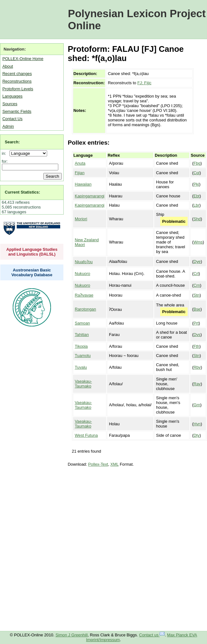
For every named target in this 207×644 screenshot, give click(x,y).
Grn (197, 405)
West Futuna (86, 435)
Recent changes (17, 74)
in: (5, 153)
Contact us (152, 635)
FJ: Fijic (144, 83)
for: (5, 161)
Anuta (80, 163)
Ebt (196, 196)
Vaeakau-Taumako (83, 384)
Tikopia (81, 346)
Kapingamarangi (90, 196)
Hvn (197, 424)
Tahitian (82, 335)
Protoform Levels (18, 89)
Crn (197, 285)
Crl (196, 274)
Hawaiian (83, 184)
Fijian (80, 173)
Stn (196, 295)
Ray (197, 384)
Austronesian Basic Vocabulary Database (32, 272)
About (7, 66)
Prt (196, 323)
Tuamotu (83, 356)
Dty (196, 435)
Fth (196, 346)
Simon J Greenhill (71, 635)
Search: (12, 142)
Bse (197, 309)
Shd (197, 219)
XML (115, 464)
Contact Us (12, 119)
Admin (8, 126)
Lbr (196, 205)
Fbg (197, 163)
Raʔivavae (84, 295)
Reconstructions (17, 81)
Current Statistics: (22, 192)
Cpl (196, 173)
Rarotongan (86, 309)
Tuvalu (81, 367)
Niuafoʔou (84, 262)
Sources (10, 104)
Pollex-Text (98, 464)
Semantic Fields (17, 111)
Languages (12, 96)
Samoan (82, 323)
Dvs (197, 335)
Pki (196, 184)
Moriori (81, 219)
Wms (198, 242)
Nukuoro (82, 274)
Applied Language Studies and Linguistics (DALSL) (32, 252)
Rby (197, 367)
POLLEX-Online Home (23, 59)
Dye (197, 261)
